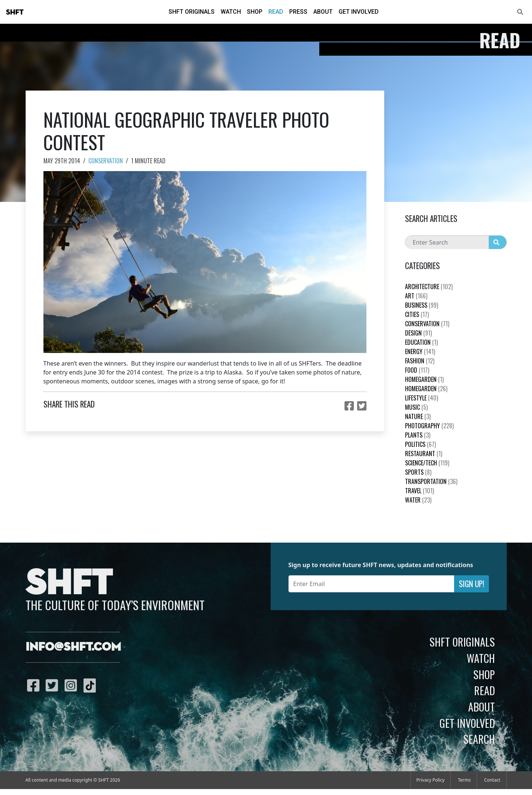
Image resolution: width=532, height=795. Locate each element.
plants (418, 435)
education (421, 342)
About (323, 12)
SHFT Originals (192, 12)
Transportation (431, 481)
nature (418, 416)
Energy (420, 351)
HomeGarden (424, 379)
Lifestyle (422, 398)
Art (416, 296)
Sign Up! (471, 584)
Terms (464, 780)
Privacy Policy (431, 780)
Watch (231, 12)
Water (418, 500)
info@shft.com (73, 647)
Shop (255, 12)
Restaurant (424, 454)
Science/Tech (427, 463)
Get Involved (359, 12)
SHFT (15, 12)
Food (417, 370)
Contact (492, 780)
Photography (429, 426)
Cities (417, 314)
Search (479, 739)
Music (416, 407)
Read (276, 12)
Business (422, 305)
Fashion (420, 361)
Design (418, 333)
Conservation (106, 161)
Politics (420, 444)
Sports (418, 472)
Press (298, 12)
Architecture (429, 287)
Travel (420, 491)
